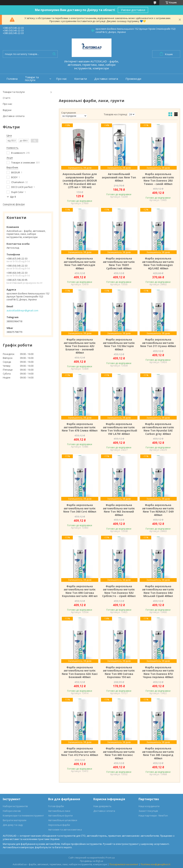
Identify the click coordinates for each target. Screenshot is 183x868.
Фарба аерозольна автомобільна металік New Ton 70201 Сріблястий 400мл (119, 263)
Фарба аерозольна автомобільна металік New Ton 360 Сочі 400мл (80, 508)
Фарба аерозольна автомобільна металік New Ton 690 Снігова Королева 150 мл (119, 672)
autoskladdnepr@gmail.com (22, 310)
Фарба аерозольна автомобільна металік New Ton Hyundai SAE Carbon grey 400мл (158, 429)
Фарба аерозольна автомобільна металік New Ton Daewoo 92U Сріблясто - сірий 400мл (119, 591)
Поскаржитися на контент (124, 864)
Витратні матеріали (15, 820)
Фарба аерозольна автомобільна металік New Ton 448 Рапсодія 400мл (80, 263)
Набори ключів (12, 811)
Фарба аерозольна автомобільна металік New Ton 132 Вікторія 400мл (119, 344)
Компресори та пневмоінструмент (23, 816)
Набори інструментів (15, 806)
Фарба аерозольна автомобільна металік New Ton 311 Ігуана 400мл (158, 343)
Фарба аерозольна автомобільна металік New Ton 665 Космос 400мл (119, 753)
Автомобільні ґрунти (60, 816)
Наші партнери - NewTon (153, 816)
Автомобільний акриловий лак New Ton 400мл (119, 177)
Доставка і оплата (106, 79)
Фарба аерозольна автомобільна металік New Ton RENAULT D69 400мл (158, 510)
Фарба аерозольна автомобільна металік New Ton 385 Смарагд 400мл (158, 753)
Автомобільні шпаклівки (63, 820)
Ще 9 (13, 197)
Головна (12, 79)
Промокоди (133, 79)
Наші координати (149, 806)
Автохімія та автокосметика (65, 830)
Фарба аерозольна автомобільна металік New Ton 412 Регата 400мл (80, 752)
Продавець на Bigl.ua (91, 861)
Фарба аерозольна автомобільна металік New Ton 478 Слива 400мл (80, 427)
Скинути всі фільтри (14, 204)
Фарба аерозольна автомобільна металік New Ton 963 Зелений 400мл (119, 510)
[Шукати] (54, 54)
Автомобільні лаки (59, 811)
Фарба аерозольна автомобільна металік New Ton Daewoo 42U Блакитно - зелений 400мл (80, 346)
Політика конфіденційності (155, 864)
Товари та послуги (32, 79)
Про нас (61, 79)
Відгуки (7, 110)
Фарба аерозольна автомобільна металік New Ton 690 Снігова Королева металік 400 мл (80, 591)
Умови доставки (133, 10)
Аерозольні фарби (59, 825)
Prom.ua (110, 858)
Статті (7, 98)
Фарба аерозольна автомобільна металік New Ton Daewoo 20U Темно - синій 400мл (158, 179)
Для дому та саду (13, 825)
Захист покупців (148, 811)
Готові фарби (56, 806)
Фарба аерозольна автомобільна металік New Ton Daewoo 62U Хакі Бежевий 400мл (80, 672)
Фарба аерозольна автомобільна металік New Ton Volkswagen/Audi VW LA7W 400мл (119, 429)
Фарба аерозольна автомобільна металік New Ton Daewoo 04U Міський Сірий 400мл (158, 591)
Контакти (81, 79)
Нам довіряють (102, 806)
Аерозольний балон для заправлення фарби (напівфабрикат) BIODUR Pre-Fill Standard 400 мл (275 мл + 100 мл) (80, 181)
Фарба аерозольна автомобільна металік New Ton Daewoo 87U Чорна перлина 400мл (158, 672)
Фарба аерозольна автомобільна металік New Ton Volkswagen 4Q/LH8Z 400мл (158, 263)
